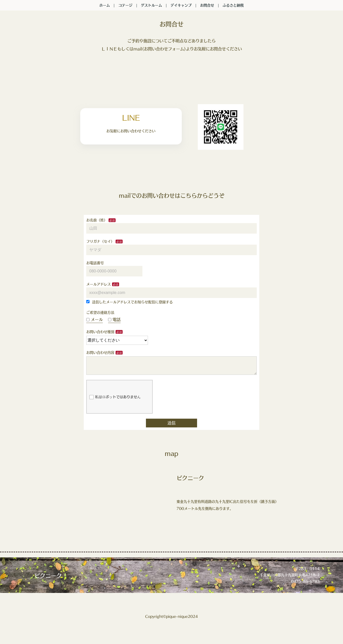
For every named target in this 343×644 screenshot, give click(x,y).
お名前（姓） (97, 220)
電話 (114, 319)
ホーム (105, 5)
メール (95, 319)
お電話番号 (95, 263)
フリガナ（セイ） (100, 241)
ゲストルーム (151, 5)
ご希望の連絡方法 (100, 312)
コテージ (125, 5)
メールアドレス (99, 284)
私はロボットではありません (115, 401)
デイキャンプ (181, 5)
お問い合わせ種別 (100, 332)
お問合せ (207, 5)
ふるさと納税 (233, 5)
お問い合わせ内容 (100, 353)
